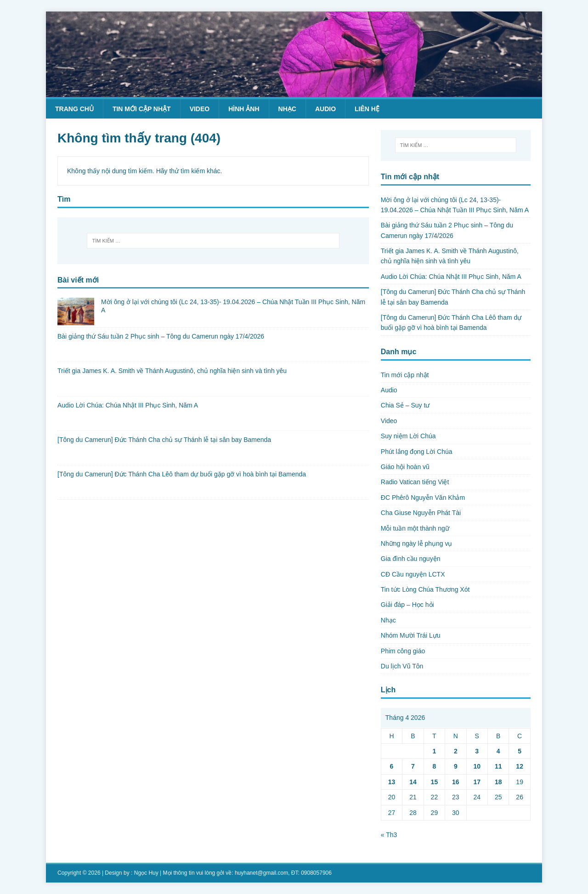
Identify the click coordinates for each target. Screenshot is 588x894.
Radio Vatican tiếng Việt (415, 482)
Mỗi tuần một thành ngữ (415, 528)
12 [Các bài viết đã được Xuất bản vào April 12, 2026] (520, 766)
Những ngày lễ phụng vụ (417, 543)
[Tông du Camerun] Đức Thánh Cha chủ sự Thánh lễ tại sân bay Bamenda (164, 440)
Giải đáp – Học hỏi (407, 605)
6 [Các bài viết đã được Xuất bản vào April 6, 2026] (392, 766)
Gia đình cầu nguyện (411, 559)
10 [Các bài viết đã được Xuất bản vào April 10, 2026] (477, 766)
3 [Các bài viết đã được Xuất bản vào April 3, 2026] (477, 751)
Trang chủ (74, 109)
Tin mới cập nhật (142, 109)
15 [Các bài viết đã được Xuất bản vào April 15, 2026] (435, 782)
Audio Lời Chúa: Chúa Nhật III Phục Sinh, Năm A (128, 405)
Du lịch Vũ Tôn (402, 666)
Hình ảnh (244, 109)
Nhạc (287, 109)
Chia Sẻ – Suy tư (405, 405)
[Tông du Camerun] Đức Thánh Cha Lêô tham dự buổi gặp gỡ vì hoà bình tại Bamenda (182, 474)
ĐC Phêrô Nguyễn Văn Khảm (423, 498)
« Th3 (389, 835)
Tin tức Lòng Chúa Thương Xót (425, 589)
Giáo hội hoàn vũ (405, 467)
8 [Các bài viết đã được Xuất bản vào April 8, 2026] (434, 766)
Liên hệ (367, 109)
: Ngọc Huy (145, 873)
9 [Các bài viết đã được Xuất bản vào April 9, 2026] (456, 766)
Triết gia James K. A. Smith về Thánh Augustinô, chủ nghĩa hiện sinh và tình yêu (172, 371)
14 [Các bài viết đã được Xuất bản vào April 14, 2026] (413, 782)
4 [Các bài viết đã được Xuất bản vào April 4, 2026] (498, 751)
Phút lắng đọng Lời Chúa (417, 452)
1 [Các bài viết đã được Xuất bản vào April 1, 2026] (434, 751)
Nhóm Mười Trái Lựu (411, 635)
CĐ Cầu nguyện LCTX (413, 574)
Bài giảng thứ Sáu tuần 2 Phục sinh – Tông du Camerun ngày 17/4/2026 (161, 336)
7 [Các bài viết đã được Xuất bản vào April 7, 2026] (413, 766)
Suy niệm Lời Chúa (408, 436)
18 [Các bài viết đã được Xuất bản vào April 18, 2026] (498, 782)
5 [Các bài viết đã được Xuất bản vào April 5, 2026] (520, 751)
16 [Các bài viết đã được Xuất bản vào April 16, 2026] (456, 782)
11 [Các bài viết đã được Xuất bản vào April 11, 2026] (498, 766)
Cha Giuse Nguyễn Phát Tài (421, 513)
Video (200, 109)
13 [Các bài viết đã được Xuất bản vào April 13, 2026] (392, 782)
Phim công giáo (403, 651)
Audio (325, 109)
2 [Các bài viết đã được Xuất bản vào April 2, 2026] (456, 751)
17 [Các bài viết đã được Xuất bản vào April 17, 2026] (477, 782)
